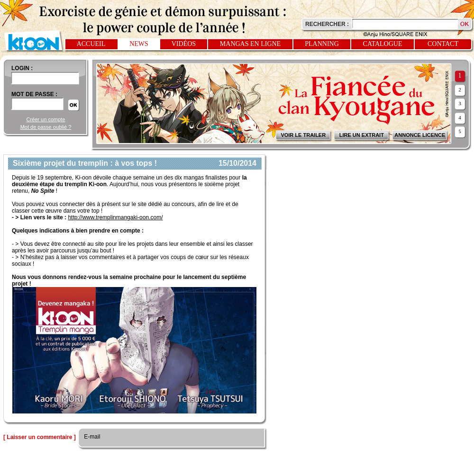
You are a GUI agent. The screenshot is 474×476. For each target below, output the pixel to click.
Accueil (91, 44)
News (139, 44)
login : (22, 68)
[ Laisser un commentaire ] (40, 437)
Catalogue (383, 44)
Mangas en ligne (250, 44)
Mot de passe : (34, 94)
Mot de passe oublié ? (46, 127)
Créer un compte (46, 119)
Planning (322, 44)
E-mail (91, 437)
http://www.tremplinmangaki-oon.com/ (115, 217)
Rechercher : (327, 24)
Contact (443, 44)
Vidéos (184, 44)
